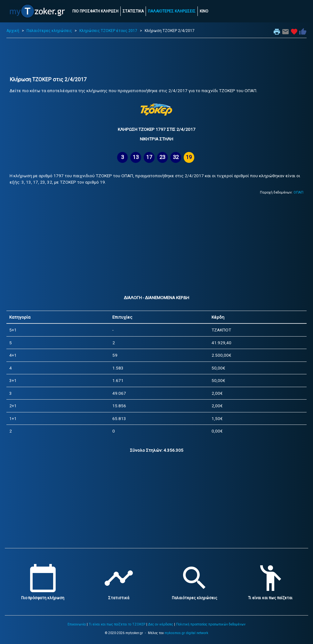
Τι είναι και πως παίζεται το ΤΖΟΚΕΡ (117, 624)
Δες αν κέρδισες (161, 624)
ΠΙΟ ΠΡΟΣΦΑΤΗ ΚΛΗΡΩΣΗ (95, 11)
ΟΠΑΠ (298, 192)
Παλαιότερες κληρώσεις (49, 31)
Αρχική (13, 31)
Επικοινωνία (77, 624)
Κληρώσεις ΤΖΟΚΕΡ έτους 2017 (108, 31)
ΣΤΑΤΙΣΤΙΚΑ (133, 11)
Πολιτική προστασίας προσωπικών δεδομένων (211, 624)
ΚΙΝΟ (204, 11)
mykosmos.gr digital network (186, 633)
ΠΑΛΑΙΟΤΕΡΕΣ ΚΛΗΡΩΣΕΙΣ (172, 11)
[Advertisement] (156, 57)
